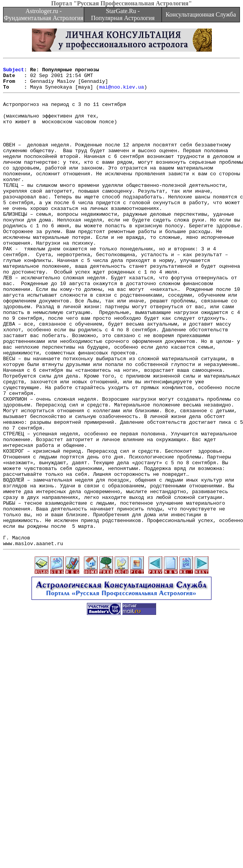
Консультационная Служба (201, 14)
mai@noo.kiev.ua (122, 92)
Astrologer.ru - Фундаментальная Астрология (44, 14)
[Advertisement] (72, 788)
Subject (14, 72)
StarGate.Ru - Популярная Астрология (123, 14)
